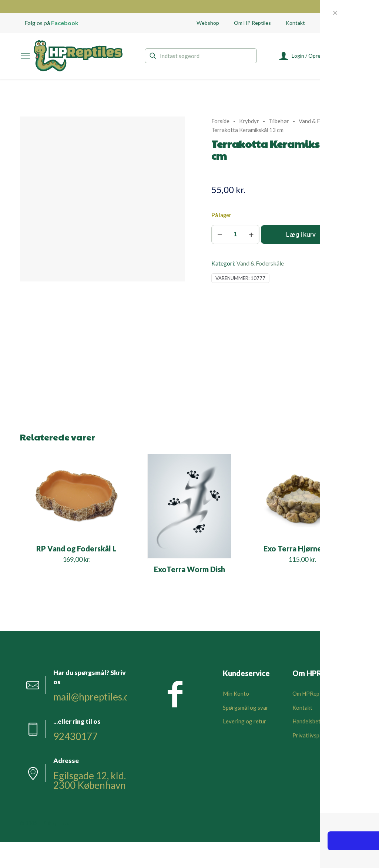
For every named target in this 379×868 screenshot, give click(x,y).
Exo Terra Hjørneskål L (302, 548)
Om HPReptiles (311, 693)
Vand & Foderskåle (321, 121)
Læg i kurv (301, 234)
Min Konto (236, 693)
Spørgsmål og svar (246, 707)
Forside (220, 121)
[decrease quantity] (220, 234)
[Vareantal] (235, 234)
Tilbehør (279, 121)
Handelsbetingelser (316, 721)
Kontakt (302, 707)
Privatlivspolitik (312, 735)
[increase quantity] (251, 234)
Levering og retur (244, 721)
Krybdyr (249, 121)
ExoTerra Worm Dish (189, 569)
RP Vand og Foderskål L (76, 548)
